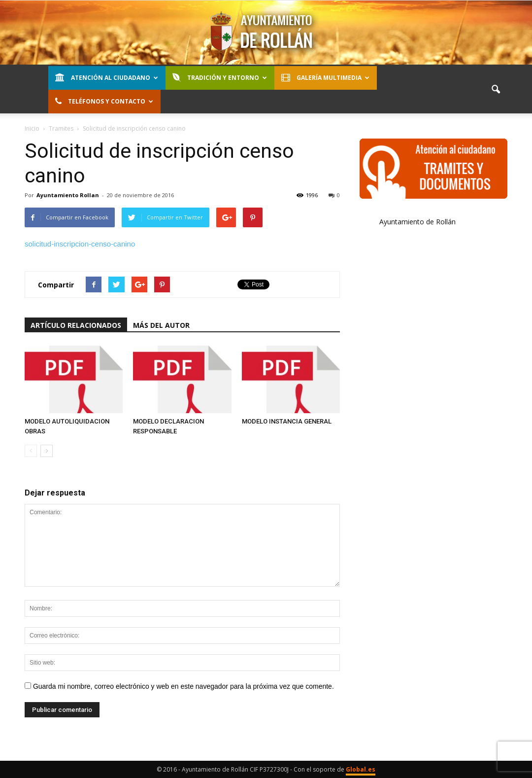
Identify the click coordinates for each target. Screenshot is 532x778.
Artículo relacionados (76, 325)
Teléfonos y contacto (104, 101)
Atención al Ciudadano (107, 78)
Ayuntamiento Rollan (68, 195)
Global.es (361, 769)
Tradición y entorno (220, 78)
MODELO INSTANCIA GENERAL (287, 421)
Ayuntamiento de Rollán (417, 222)
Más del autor (161, 325)
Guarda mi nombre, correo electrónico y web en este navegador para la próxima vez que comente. (183, 686)
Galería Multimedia (325, 78)
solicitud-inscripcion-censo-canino (80, 244)
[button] (496, 90)
